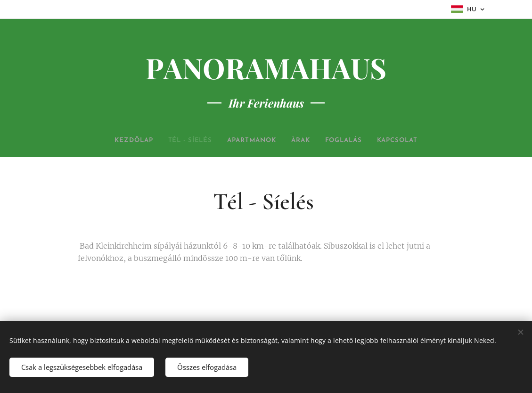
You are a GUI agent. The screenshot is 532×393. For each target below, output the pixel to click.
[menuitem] (120, 141)
